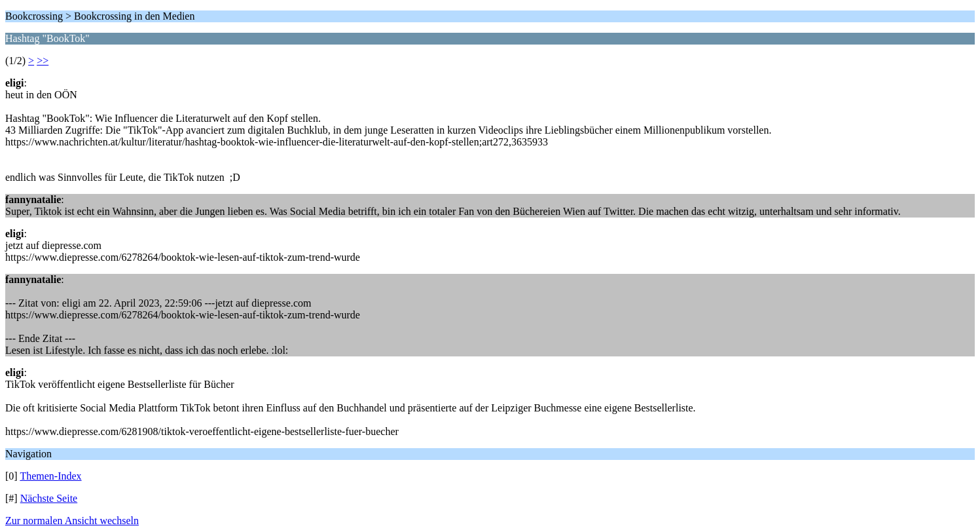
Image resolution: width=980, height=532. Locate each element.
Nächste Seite (49, 498)
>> (43, 61)
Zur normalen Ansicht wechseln (72, 521)
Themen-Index (50, 476)
